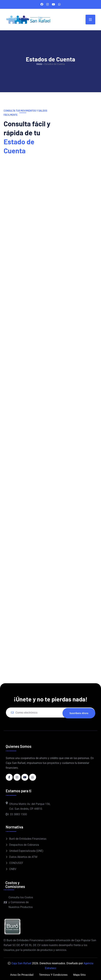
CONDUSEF (16, 863)
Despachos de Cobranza (24, 845)
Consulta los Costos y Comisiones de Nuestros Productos (18, 902)
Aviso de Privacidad (21, 975)
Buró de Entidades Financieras (28, 839)
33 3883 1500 (16, 814)
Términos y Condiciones (54, 975)
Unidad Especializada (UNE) (26, 851)
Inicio (39, 64)
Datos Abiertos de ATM (23, 857)
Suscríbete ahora (79, 713)
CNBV (13, 869)
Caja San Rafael (21, 963)
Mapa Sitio (81, 975)
